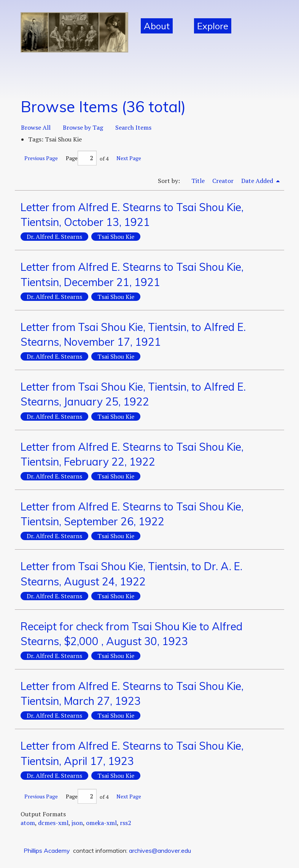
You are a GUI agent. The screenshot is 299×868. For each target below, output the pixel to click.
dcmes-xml (53, 823)
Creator (223, 181)
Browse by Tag (83, 127)
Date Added (258, 181)
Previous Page (41, 158)
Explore (213, 26)
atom (28, 823)
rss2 (126, 823)
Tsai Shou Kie (116, 237)
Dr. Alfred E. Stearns (54, 237)
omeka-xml (101, 823)
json (77, 823)
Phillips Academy (47, 851)
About (157, 26)
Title (198, 181)
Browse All (36, 127)
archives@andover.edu (160, 851)
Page (81, 158)
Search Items (133, 127)
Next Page (129, 158)
